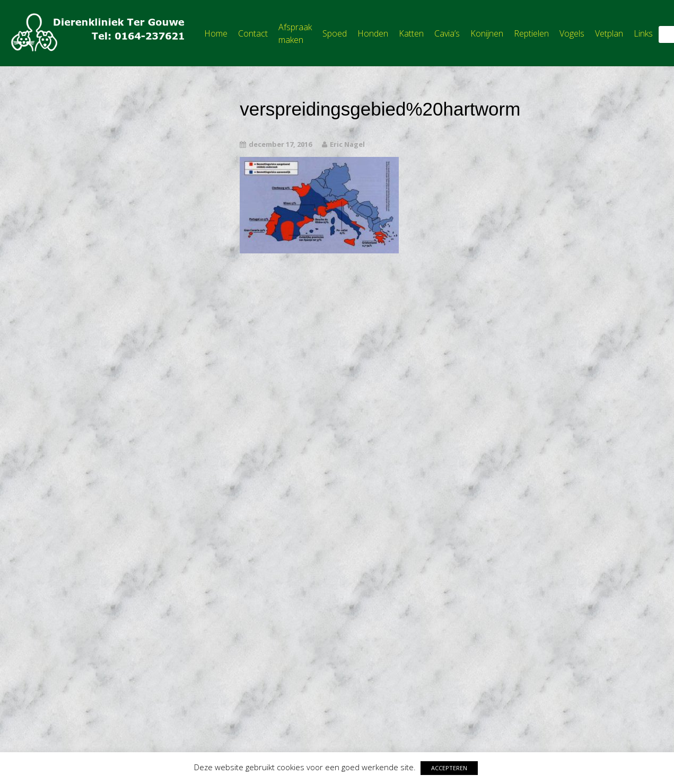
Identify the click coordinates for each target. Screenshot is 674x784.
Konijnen (487, 33)
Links (643, 33)
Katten (411, 33)
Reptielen (531, 33)
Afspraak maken (295, 33)
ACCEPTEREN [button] (449, 768)
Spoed (335, 33)
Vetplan (609, 33)
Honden (373, 33)
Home (216, 33)
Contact (253, 33)
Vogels (572, 33)
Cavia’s (447, 33)
